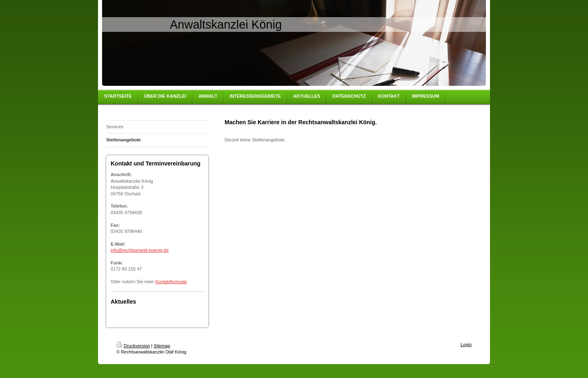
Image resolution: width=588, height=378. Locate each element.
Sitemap (162, 346)
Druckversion (133, 346)
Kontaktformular (171, 282)
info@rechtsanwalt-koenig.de (140, 250)
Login (466, 344)
